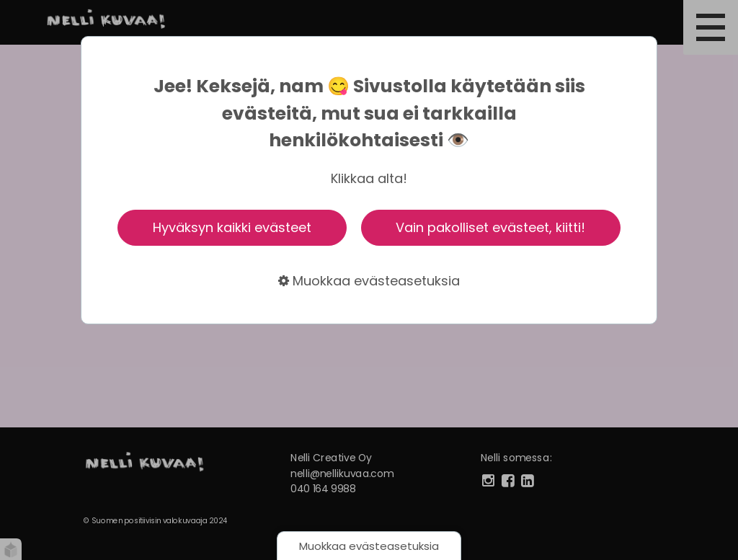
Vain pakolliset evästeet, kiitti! (490, 227)
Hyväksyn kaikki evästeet (232, 227)
